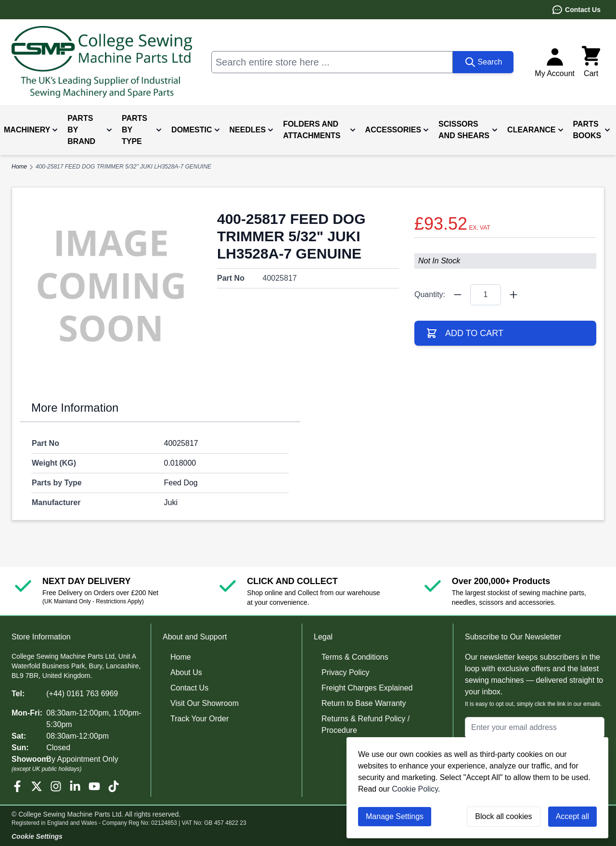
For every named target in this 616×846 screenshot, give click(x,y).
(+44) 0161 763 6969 (82, 694)
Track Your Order (199, 719)
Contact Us (576, 10)
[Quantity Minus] (458, 295)
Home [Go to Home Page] (19, 167)
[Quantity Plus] (513, 295)
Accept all (572, 816)
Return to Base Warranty (364, 703)
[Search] (483, 62)
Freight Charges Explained (367, 688)
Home (181, 657)
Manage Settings (395, 816)
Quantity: (430, 294)
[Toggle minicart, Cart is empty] (591, 62)
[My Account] (555, 62)
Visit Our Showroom (205, 703)
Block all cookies (503, 816)
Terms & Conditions (355, 657)
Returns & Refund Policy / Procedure (366, 724)
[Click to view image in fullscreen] (111, 286)
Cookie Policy (415, 789)
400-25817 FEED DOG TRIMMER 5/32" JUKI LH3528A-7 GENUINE (123, 167)
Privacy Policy (346, 672)
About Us (186, 672)
